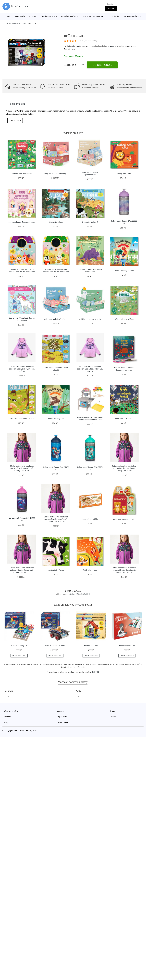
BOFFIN (111, 46)
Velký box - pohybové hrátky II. (56, 173)
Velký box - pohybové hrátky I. (56, 319)
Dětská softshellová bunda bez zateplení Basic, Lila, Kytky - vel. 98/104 (22, 369)
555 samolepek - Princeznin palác (22, 222)
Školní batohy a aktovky (93, 16)
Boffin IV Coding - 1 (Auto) (55, 646)
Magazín (60, 711)
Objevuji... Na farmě (90, 222)
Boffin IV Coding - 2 (19, 646)
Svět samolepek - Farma (22, 173)
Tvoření (114, 16)
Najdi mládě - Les (90, 570)
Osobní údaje (63, 722)
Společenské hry (132, 16)
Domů (7, 16)
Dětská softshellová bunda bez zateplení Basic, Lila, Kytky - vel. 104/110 (90, 369)
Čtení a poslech (48, 16)
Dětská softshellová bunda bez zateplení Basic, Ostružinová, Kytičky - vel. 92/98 (124, 468)
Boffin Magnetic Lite (127, 646)
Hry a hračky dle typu (25, 16)
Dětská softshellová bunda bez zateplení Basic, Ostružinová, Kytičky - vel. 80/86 (22, 468)
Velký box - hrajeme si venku (90, 319)
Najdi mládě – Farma (56, 570)
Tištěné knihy (86, 594)
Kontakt (113, 717)
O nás (112, 711)
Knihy (24, 24)
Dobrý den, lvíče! (124, 173)
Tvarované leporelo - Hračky (124, 519)
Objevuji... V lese (56, 222)
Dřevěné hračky (69, 16)
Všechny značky (11, 711)
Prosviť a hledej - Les (56, 419)
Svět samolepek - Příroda (124, 319)
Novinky (7, 717)
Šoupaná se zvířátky (90, 519)
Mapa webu (62, 717)
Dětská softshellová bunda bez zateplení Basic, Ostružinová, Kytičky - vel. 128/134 (124, 570)
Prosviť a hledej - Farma (124, 271)
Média (19, 24)
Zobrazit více (15, 121)
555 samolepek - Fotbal (124, 419)
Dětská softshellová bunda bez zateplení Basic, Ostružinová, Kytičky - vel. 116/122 (22, 570)
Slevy (6, 722)
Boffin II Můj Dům (91, 646)
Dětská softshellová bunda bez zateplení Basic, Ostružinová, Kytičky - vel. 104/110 (56, 519)
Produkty (13, 24)
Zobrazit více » (70, 49)
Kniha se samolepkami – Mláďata (22, 419)
